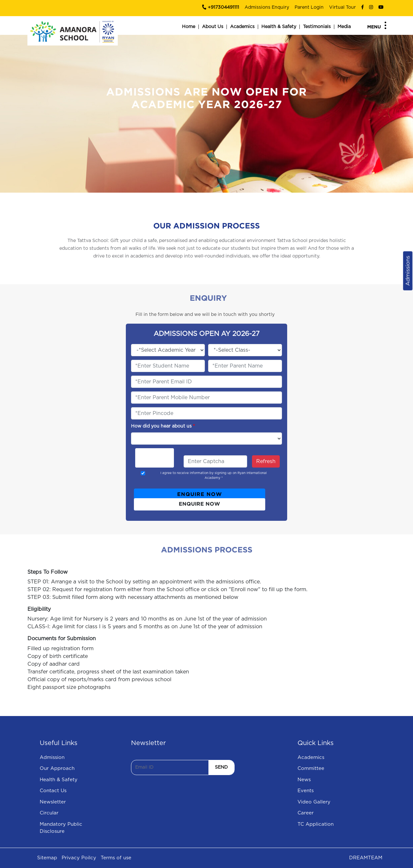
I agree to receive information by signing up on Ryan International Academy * (214, 475)
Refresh (266, 461)
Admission (52, 757)
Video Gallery (314, 802)
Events (306, 791)
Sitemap (47, 858)
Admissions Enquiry (267, 7)
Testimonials (317, 27)
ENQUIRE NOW (200, 495)
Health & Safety (279, 27)
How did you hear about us (163, 426)
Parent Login (309, 7)
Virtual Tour (342, 7)
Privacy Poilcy (79, 858)
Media (344, 27)
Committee (311, 768)
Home (189, 27)
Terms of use (116, 858)
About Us (213, 27)
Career (306, 813)
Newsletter (53, 802)
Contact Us (53, 791)
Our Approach (57, 768)
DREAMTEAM (366, 858)
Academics (242, 27)
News (304, 780)
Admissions (408, 271)
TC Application (316, 824)
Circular (49, 813)
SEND (221, 767)
